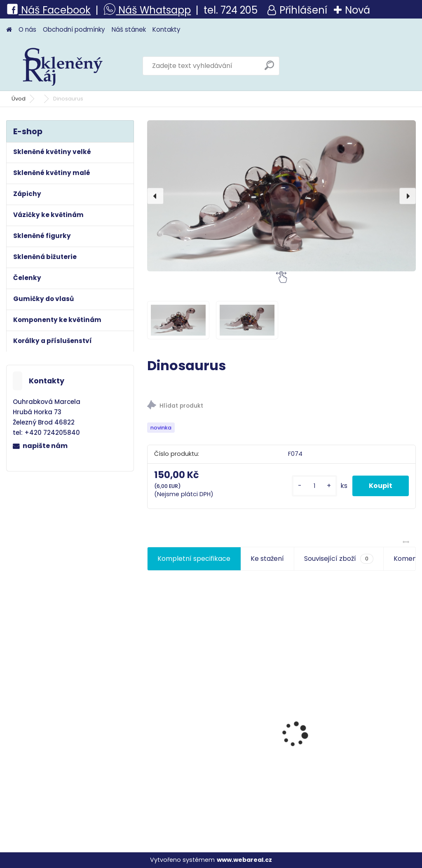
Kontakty (166, 29)
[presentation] (155, 196)
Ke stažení (267, 559)
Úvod (19, 99)
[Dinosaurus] (281, 196)
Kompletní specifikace (194, 559)
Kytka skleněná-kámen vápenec (373, 770)
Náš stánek (129, 29)
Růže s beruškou (178, 765)
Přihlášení (303, 10)
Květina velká (266, 753)
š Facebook (63, 10)
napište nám (45, 446)
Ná (20, 10)
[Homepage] (9, 30)
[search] (269, 69)
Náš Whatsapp (153, 10)
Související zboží (339, 559)
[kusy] (314, 486)
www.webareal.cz (244, 860)
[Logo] (63, 66)
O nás (27, 29)
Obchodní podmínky (74, 29)
